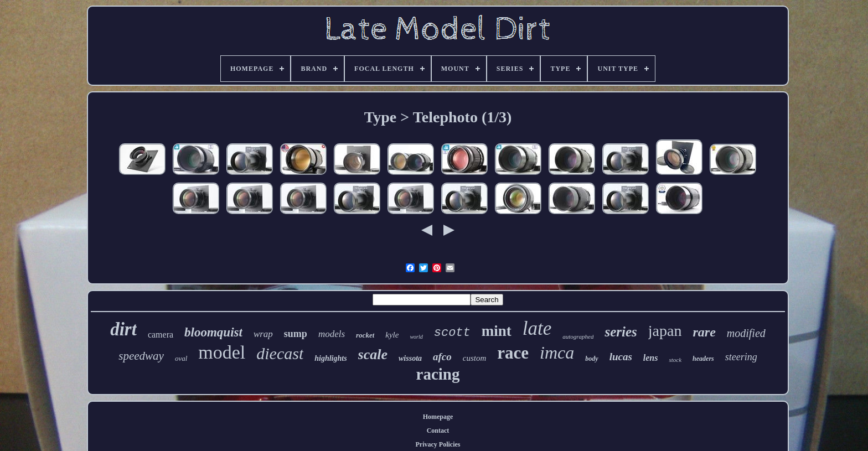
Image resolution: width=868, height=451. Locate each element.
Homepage (438, 417)
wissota (410, 358)
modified (746, 333)
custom (475, 358)
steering (741, 357)
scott (452, 333)
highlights (330, 358)
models (332, 334)
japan (665, 331)
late (537, 328)
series (621, 332)
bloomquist (213, 332)
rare (704, 332)
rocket (365, 335)
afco (442, 357)
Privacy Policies (438, 444)
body (591, 359)
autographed (578, 336)
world (416, 337)
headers (703, 359)
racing (438, 374)
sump (296, 334)
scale (373, 354)
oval (181, 358)
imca (557, 352)
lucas (621, 357)
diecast (280, 353)
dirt (123, 329)
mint (497, 331)
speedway (141, 356)
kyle (392, 335)
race (513, 353)
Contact (438, 431)
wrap (263, 334)
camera (161, 335)
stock (675, 360)
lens (651, 358)
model (222, 352)
